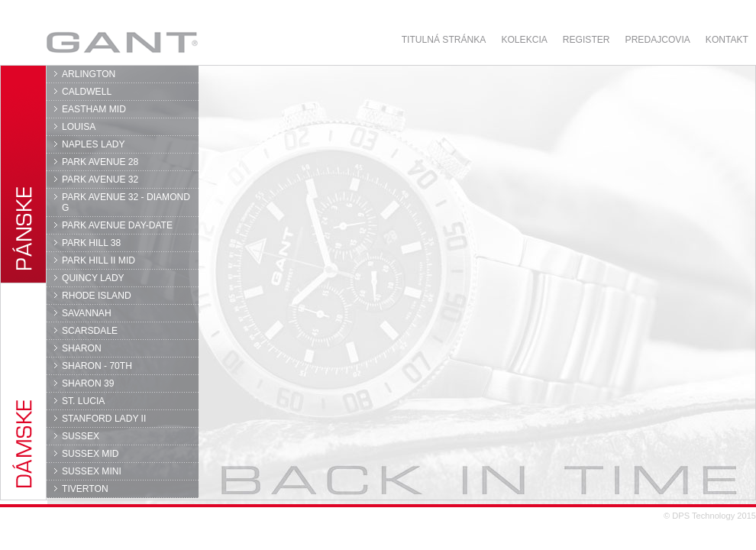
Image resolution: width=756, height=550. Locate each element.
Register (586, 40)
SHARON (82, 348)
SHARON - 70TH (97, 366)
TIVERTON (85, 489)
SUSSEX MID (90, 454)
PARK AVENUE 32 (100, 180)
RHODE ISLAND (97, 296)
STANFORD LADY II (104, 419)
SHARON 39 (88, 383)
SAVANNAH (87, 313)
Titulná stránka (444, 40)
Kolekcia (524, 40)
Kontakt (727, 40)
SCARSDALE (90, 331)
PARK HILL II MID (99, 260)
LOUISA (79, 127)
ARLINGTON (89, 74)
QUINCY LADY (93, 278)
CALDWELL (87, 92)
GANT (122, 42)
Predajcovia (658, 40)
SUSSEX (81, 436)
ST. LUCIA (83, 401)
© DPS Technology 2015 (710, 516)
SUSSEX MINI (92, 471)
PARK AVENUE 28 (100, 162)
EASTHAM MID (94, 109)
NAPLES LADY (94, 144)
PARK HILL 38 (91, 243)
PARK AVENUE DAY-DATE (117, 225)
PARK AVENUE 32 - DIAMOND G (126, 202)
